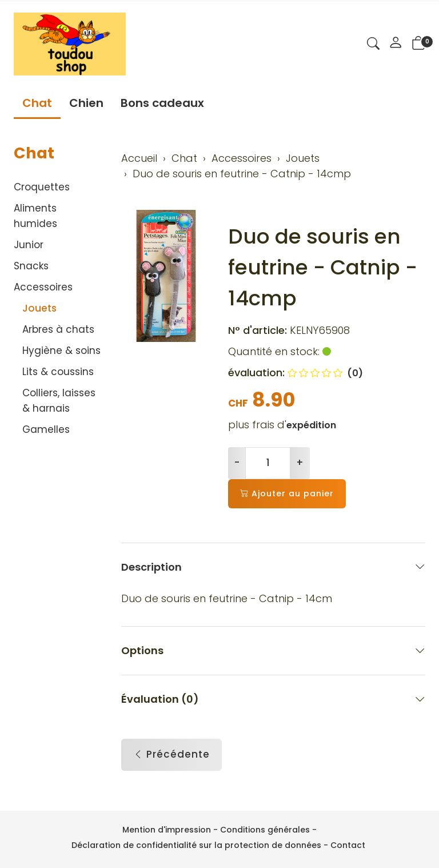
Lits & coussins (58, 372)
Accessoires (43, 287)
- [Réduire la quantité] (237, 463)
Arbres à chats (58, 329)
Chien (86, 103)
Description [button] (274, 567)
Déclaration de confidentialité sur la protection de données (196, 845)
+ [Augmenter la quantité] (300, 463)
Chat (37, 103)
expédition (311, 425)
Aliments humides (35, 216)
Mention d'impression (167, 830)
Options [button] (274, 651)
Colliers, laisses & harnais (59, 401)
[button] (373, 45)
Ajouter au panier (287, 494)
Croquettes (42, 187)
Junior (29, 245)
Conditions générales (265, 830)
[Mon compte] (396, 44)
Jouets (39, 308)
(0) (325, 373)
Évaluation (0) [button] (274, 700)
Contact (348, 845)
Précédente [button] (171, 755)
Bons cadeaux (162, 103)
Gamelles (46, 429)
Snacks (31, 266)
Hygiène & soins (61, 351)
